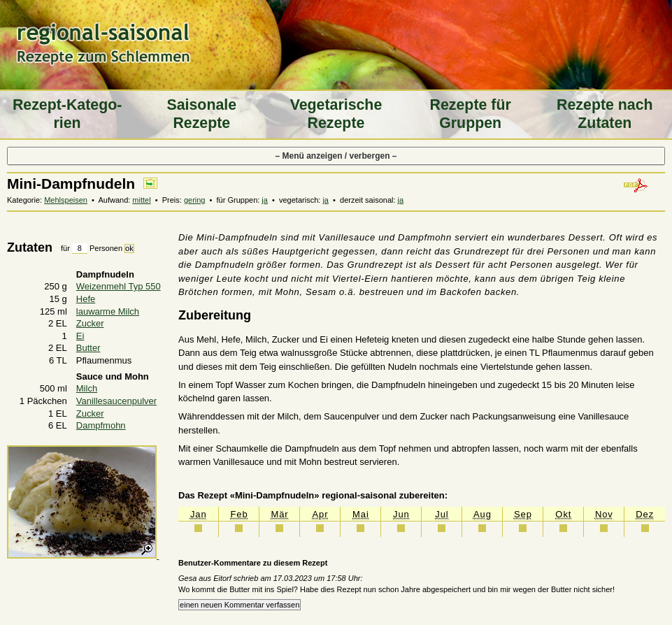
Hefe (86, 299)
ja (265, 200)
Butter (88, 348)
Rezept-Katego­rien (67, 114)
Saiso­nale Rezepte (201, 114)
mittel (141, 200)
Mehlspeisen (66, 200)
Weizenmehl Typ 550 (119, 286)
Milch (87, 388)
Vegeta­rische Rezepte (336, 114)
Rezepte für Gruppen (471, 114)
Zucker (90, 323)
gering (195, 200)
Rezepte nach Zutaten (605, 114)
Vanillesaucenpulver (116, 401)
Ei (80, 336)
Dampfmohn (101, 425)
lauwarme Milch (108, 311)
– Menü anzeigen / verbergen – (336, 156)
